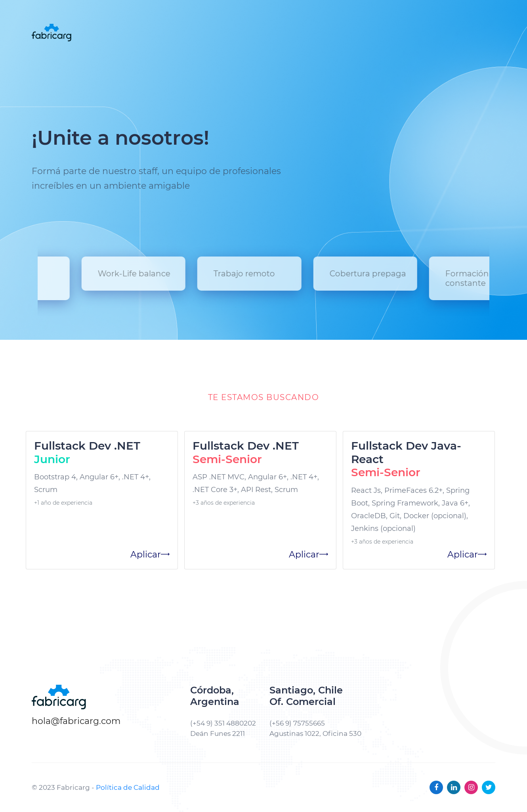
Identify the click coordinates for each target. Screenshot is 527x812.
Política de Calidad (128, 787)
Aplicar (150, 554)
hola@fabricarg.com (76, 721)
